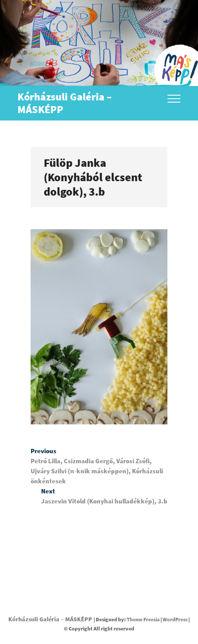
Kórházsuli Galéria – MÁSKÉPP (65, 103)
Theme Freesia (143, 619)
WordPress (175, 619)
